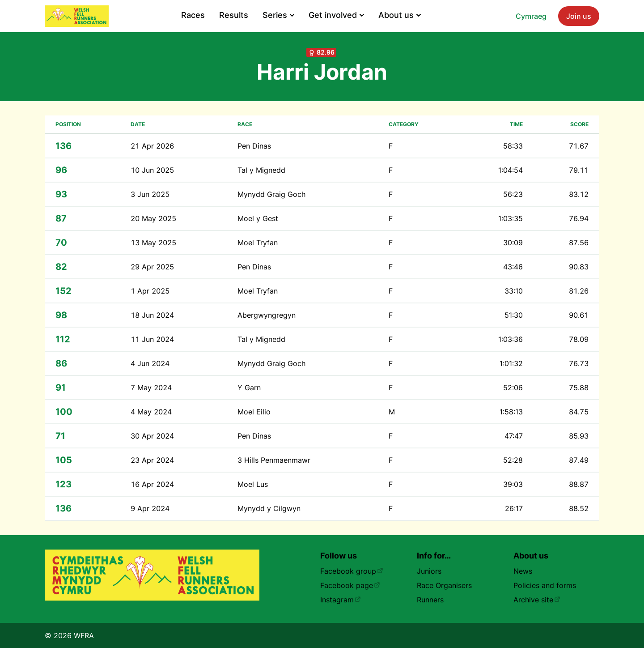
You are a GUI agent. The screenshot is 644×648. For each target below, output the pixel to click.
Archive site (537, 600)
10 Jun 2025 (152, 170)
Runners (430, 600)
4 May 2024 (151, 412)
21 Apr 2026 (152, 146)
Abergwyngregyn (267, 315)
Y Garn (249, 388)
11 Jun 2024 (152, 339)
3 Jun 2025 (150, 194)
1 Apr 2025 (150, 291)
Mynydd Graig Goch (271, 194)
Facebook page (350, 585)
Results (234, 15)
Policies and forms (545, 585)
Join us (579, 16)
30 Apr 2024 (152, 436)
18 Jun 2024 (152, 315)
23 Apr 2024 (152, 460)
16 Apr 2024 (152, 484)
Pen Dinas (254, 146)
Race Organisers (444, 585)
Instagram (341, 600)
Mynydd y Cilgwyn (269, 508)
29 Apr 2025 (152, 267)
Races (193, 15)
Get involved (336, 15)
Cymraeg (531, 16)
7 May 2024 (151, 388)
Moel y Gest (258, 218)
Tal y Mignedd (261, 170)
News (523, 571)
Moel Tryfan (258, 243)
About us (400, 15)
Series (278, 15)
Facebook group (352, 571)
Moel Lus (253, 484)
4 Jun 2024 (150, 363)
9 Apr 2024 (150, 508)
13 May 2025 (153, 243)
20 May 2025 (153, 218)
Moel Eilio (254, 412)
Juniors (429, 571)
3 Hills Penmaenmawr (274, 460)
